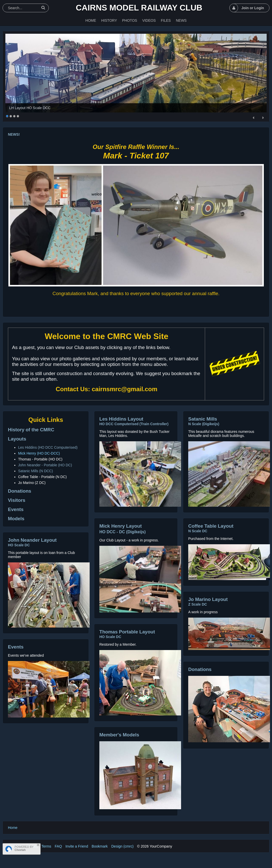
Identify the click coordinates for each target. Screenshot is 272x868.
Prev (254, 118)
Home (13, 828)
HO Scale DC (19, 545)
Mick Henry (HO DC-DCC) (39, 453)
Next (263, 118)
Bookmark (100, 846)
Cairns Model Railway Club (139, 8)
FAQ (58, 846)
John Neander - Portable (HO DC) (45, 465)
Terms (46, 846)
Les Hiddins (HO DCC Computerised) (48, 447)
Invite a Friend (77, 846)
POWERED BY (24, 848)
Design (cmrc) (122, 846)
